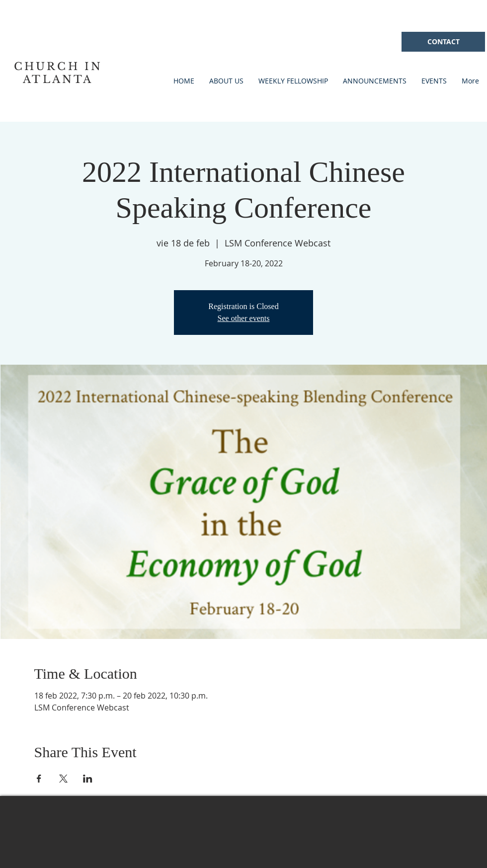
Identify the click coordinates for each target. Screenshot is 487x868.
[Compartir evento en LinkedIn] (88, 779)
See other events (244, 318)
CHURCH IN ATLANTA (58, 73)
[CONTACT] (443, 42)
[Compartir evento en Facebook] (39, 779)
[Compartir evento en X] (63, 779)
